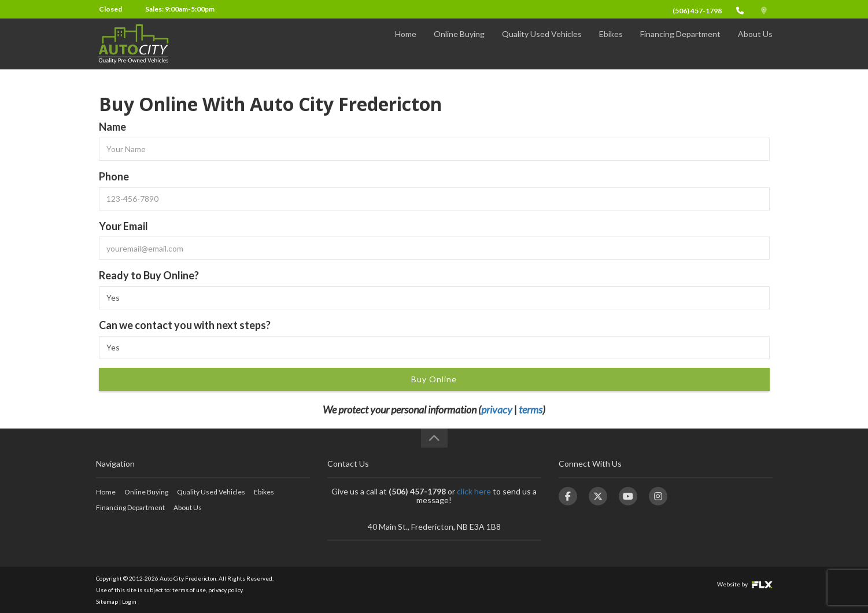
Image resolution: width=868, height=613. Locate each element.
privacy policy (225, 590)
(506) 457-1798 (697, 11)
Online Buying (459, 44)
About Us (755, 44)
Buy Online (434, 379)
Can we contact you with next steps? (185, 325)
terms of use (189, 590)
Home (406, 44)
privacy (497, 409)
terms (531, 409)
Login (129, 601)
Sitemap (107, 601)
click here (474, 491)
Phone (114, 176)
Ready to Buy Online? (149, 275)
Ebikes (611, 44)
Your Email (123, 226)
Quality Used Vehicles (542, 44)
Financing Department (680, 44)
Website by (745, 584)
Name (112, 127)
